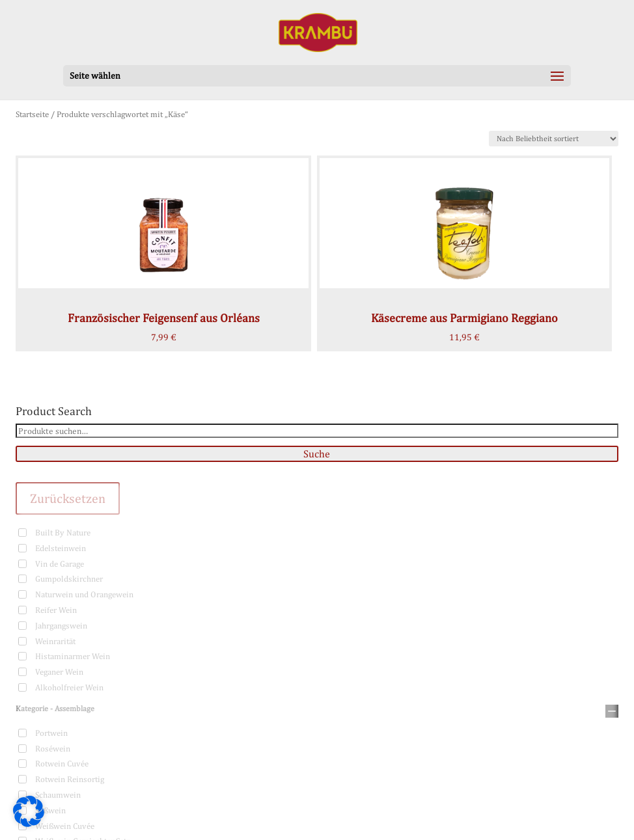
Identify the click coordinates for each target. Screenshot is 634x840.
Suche (317, 454)
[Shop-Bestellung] (554, 139)
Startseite (32, 114)
